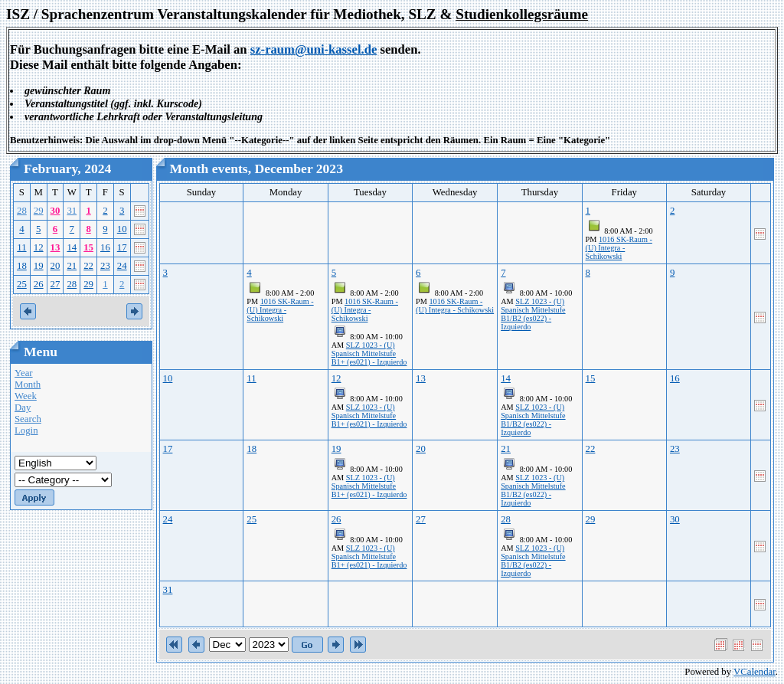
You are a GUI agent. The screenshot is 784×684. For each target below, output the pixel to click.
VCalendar (755, 672)
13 (56, 247)
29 (39, 211)
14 (72, 247)
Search (28, 419)
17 (122, 247)
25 (22, 284)
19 (39, 266)
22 (88, 266)
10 (122, 229)
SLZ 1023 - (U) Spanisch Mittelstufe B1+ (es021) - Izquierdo (369, 353)
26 (39, 284)
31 (72, 211)
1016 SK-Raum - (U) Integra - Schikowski (619, 248)
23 (105, 266)
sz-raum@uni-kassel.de (314, 49)
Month (28, 385)
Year (24, 373)
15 (88, 247)
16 (105, 247)
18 (22, 266)
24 (122, 266)
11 (21, 247)
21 (72, 266)
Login (26, 430)
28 (22, 211)
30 (56, 211)
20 (56, 266)
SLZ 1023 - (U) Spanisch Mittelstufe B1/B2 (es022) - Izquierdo (533, 314)
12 (39, 247)
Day (23, 407)
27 (56, 284)
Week (26, 396)
